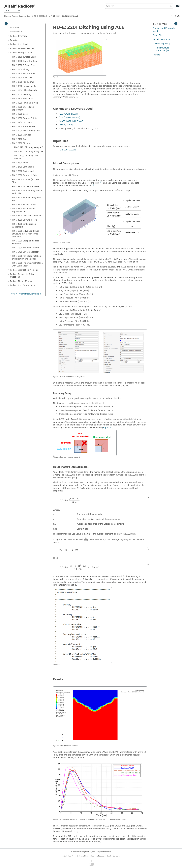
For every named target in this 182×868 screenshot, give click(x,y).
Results (156, 55)
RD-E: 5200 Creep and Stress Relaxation (26, 242)
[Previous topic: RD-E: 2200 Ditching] (172, 16)
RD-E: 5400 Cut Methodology (26, 252)
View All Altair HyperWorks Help (26, 294)
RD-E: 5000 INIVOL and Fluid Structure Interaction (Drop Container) (26, 234)
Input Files (158, 35)
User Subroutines (22, 285)
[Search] (170, 6)
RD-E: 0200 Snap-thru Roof (25, 61)
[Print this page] (179, 16)
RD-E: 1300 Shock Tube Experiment (23, 108)
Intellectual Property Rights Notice (76, 856)
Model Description (162, 39)
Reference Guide (22, 49)
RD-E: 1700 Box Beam (22, 122)
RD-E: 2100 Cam (20, 139)
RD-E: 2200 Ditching (42, 16)
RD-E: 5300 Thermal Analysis (26, 248)
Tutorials (14, 40)
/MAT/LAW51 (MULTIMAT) (71, 121)
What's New (16, 32)
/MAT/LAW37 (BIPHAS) (69, 118)
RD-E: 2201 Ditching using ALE (65, 16)
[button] (9, 28)
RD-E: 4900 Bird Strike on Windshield (24, 225)
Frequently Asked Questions (22, 276)
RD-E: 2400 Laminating (23, 167)
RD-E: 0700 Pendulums (23, 82)
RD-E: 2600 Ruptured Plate (25, 175)
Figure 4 (107, 428)
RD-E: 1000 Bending (22, 94)
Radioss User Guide (19, 44)
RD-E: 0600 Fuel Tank (22, 78)
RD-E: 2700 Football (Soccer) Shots (25, 181)
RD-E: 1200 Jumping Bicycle (25, 103)
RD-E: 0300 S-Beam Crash (24, 65)
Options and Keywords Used (164, 30)
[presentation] (80, 488)
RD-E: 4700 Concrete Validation (27, 216)
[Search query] (139, 6)
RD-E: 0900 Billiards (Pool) (24, 90)
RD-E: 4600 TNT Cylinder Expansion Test (24, 210)
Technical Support (98, 856)
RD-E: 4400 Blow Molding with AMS (26, 199)
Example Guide (22, 16)
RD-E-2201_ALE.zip (67, 150)
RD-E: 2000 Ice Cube (22, 135)
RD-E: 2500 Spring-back (23, 171)
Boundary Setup (163, 44)
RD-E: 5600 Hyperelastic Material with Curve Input (28, 264)
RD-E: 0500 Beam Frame (23, 74)
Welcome (14, 28)
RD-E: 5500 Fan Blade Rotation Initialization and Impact (26, 257)
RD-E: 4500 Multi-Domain (24, 205)
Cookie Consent (113, 856)
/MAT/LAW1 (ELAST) (68, 114)
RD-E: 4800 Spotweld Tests (25, 220)
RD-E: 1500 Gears (20, 114)
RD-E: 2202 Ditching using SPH (29, 152)
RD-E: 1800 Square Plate (24, 126)
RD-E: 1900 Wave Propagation (26, 131)
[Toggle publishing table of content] (6, 24)
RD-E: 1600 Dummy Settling (25, 118)
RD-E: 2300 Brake (20, 163)
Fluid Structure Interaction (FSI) (163, 49)
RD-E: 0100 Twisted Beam (24, 57)
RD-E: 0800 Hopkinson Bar (24, 86)
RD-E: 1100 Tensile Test (23, 99)
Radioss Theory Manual (21, 281)
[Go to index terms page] (175, 7)
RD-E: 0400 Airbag (21, 69)
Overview (18, 36)
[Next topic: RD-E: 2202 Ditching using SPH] (175, 16)
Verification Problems (24, 270)
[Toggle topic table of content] (176, 24)
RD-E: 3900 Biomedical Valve (26, 186)
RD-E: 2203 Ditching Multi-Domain (27, 157)
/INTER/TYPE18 (66, 125)
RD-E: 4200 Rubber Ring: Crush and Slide (27, 192)
